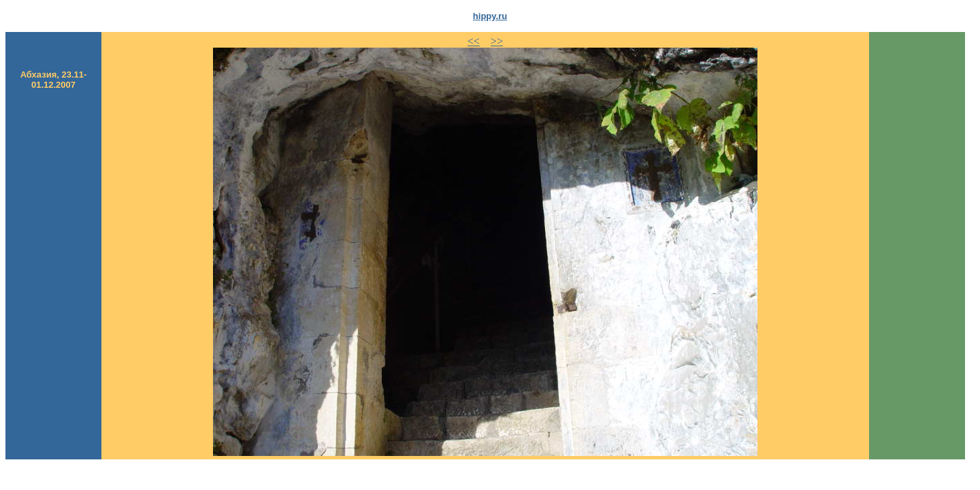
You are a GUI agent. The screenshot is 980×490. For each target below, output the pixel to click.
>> (497, 41)
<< (474, 41)
